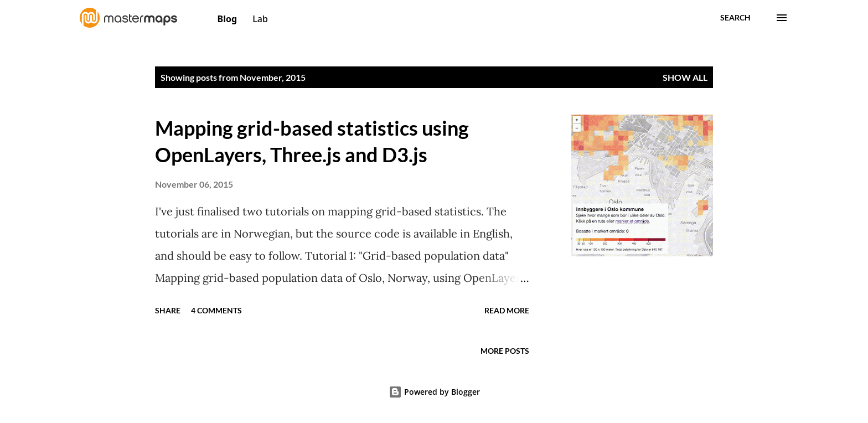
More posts (505, 351)
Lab (260, 19)
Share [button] (168, 310)
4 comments (216, 310)
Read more (507, 310)
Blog (229, 19)
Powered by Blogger (434, 392)
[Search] (735, 18)
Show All (685, 77)
